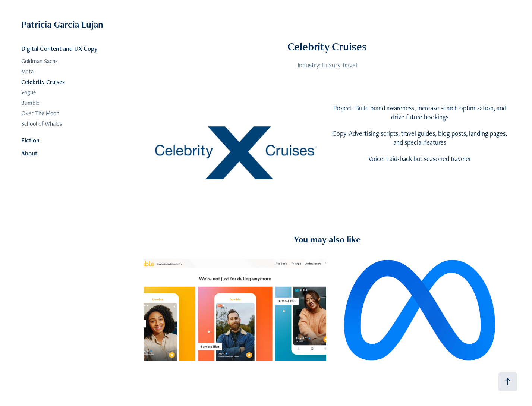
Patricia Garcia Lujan (62, 24)
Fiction (30, 140)
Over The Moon (40, 113)
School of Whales (42, 124)
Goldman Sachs (40, 61)
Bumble (30, 103)
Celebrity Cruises (43, 82)
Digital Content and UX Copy (59, 48)
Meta (27, 71)
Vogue (29, 92)
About (29, 153)
